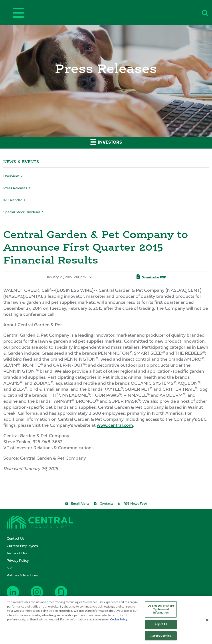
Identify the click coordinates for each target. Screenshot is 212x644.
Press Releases (15, 188)
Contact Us (16, 539)
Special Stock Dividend (22, 212)
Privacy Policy (18, 561)
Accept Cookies (161, 637)
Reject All (161, 625)
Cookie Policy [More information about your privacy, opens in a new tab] (119, 621)
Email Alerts (80, 504)
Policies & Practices (22, 576)
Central (113, 12)
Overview (11, 176)
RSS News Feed (135, 504)
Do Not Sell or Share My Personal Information (161, 610)
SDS (10, 568)
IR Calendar (13, 200)
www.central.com (115, 426)
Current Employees (22, 546)
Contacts (107, 504)
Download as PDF (151, 277)
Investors (106, 142)
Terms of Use (17, 553)
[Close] (207, 622)
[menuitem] (108, 539)
